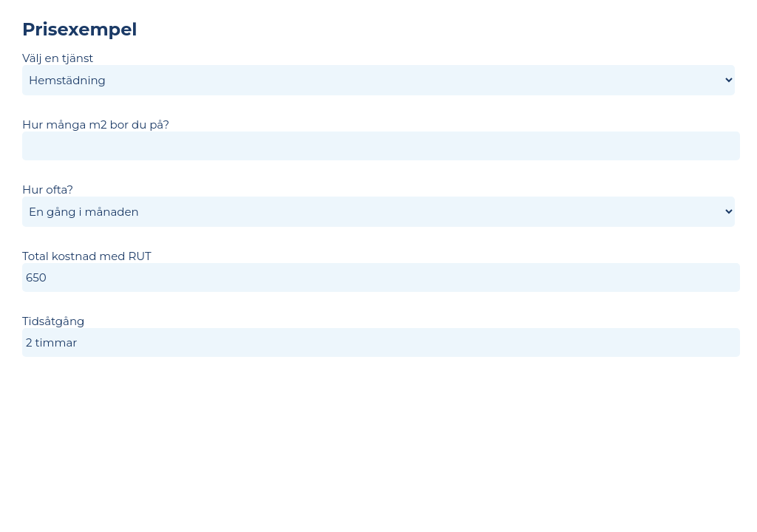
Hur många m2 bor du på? (96, 125)
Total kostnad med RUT (87, 256)
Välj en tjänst (58, 58)
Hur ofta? (48, 190)
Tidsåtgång (53, 321)
